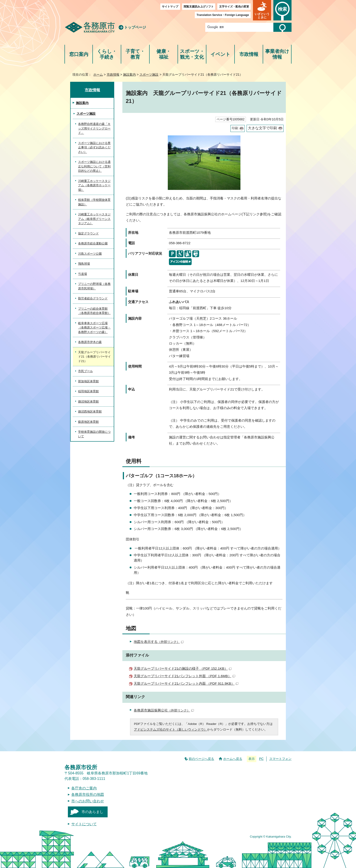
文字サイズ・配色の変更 (234, 7)
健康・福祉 (164, 54)
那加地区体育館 (88, 381)
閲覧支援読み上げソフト (199, 7)
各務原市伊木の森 (90, 342)
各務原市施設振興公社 (164, 710)
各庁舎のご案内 (84, 788)
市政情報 (249, 54)
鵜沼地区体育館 (88, 402)
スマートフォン (280, 759)
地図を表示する (159, 642)
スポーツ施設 (149, 75)
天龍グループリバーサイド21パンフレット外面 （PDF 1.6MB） (184, 676)
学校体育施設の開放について (94, 434)
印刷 (235, 128)
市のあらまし (92, 812)
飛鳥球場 (84, 264)
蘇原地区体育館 (88, 422)
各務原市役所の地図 (88, 795)
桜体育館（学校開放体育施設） (94, 202)
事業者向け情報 (277, 54)
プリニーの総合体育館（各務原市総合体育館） (94, 311)
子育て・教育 (135, 54)
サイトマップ (170, 7)
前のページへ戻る (201, 759)
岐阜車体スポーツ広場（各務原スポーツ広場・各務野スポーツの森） (94, 328)
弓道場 (83, 274)
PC (261, 759)
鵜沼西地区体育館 (90, 412)
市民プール (85, 371)
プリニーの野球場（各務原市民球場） (94, 286)
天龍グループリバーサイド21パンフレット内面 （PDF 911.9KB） (186, 683)
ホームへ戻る (233, 759)
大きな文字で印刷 (262, 128)
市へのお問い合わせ (88, 801)
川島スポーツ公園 (90, 254)
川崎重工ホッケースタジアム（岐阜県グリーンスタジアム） (94, 219)
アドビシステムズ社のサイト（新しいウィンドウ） (171, 730)
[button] (262, 10)
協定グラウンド (88, 233)
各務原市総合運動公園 (93, 243)
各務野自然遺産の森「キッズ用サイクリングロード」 (94, 128)
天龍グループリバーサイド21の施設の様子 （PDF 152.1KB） (183, 668)
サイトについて (84, 824)
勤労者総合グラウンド (93, 298)
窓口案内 (79, 54)
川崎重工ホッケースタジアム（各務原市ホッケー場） (94, 185)
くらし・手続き (107, 54)
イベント (220, 54)
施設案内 (129, 75)
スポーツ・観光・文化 (192, 54)
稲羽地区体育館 (88, 391)
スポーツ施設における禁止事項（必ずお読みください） (94, 147)
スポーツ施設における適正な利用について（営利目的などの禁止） (94, 166)
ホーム (98, 75)
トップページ (135, 27)
